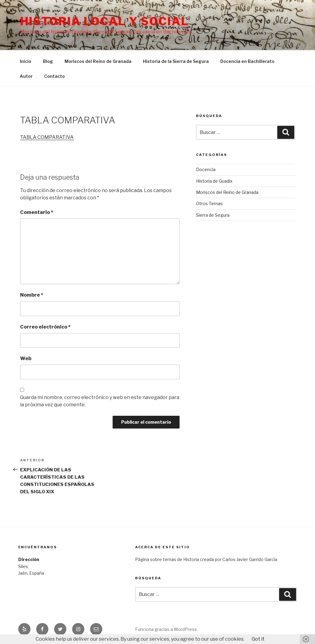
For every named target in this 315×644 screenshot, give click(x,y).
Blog (48, 61)
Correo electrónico (45, 327)
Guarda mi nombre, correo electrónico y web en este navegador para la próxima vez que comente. (100, 401)
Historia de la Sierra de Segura (176, 61)
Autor (26, 76)
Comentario (37, 212)
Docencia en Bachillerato (247, 61)
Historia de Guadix (214, 181)
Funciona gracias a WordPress (166, 629)
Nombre (32, 295)
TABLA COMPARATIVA (47, 137)
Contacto (54, 76)
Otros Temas (209, 203)
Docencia (206, 169)
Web (26, 358)
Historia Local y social (105, 21)
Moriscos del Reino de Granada (98, 61)
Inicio (26, 61)
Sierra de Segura (213, 215)
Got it (258, 639)
